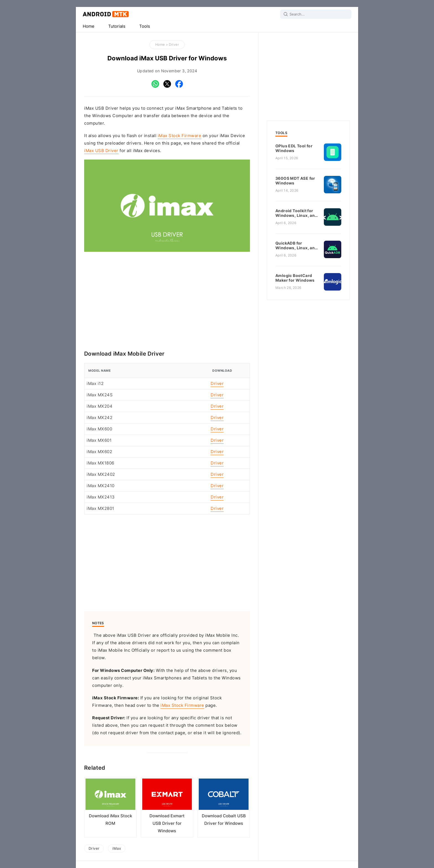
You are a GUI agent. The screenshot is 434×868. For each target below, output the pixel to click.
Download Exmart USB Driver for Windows (167, 823)
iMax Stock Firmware (180, 136)
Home (89, 26)
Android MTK (106, 14)
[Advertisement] (167, 300)
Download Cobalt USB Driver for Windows (224, 820)
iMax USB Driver (101, 151)
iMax (117, 848)
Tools (145, 26)
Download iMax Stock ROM (110, 820)
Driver (174, 44)
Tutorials (117, 26)
